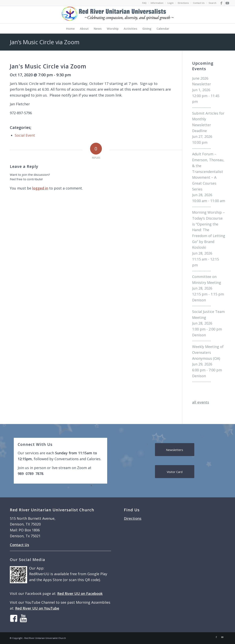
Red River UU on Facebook (80, 593)
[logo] (118, 15)
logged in (40, 188)
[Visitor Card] (175, 472)
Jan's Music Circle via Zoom (48, 66)
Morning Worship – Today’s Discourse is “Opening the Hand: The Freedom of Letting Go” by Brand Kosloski (209, 230)
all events (201, 402)
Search (212, 3)
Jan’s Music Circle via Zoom (45, 42)
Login (171, 3)
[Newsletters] (175, 450)
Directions (183, 3)
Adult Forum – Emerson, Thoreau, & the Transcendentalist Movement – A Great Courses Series (208, 171)
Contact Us (199, 3)
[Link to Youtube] (227, 3)
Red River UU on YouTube (37, 608)
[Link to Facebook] (221, 3)
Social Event (25, 135)
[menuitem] (144, 3)
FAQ (144, 3)
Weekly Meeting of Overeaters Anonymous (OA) (208, 352)
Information (157, 3)
